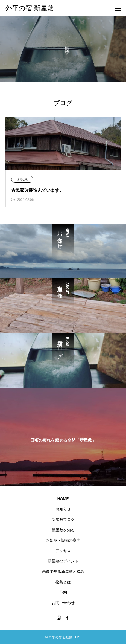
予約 (63, 592)
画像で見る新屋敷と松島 (63, 572)
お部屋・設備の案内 (63, 540)
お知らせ (63, 509)
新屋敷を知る (63, 530)
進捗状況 (22, 180)
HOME (63, 499)
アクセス (63, 551)
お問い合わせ (63, 603)
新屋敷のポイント (63, 561)
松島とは (63, 582)
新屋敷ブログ (63, 520)
